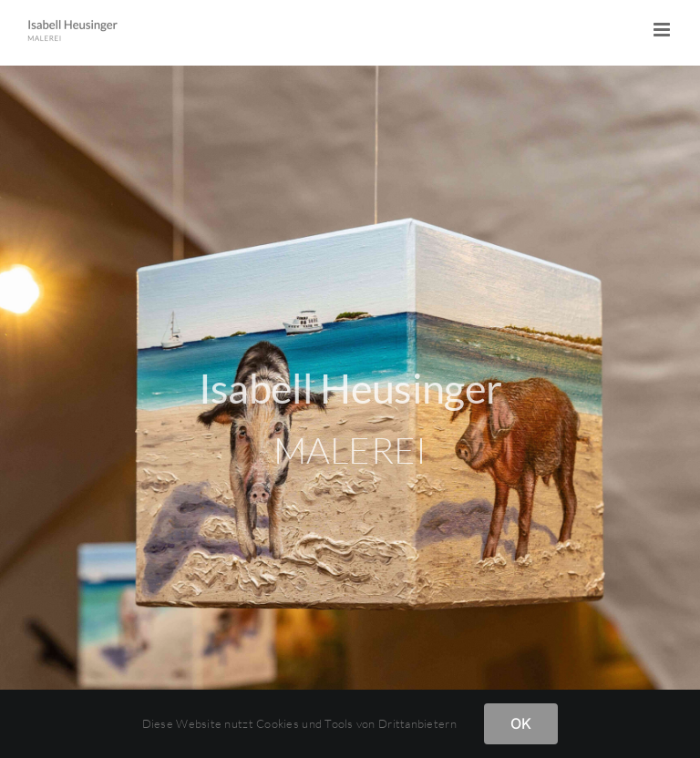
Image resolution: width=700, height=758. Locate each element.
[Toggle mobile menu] (663, 30)
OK (521, 723)
